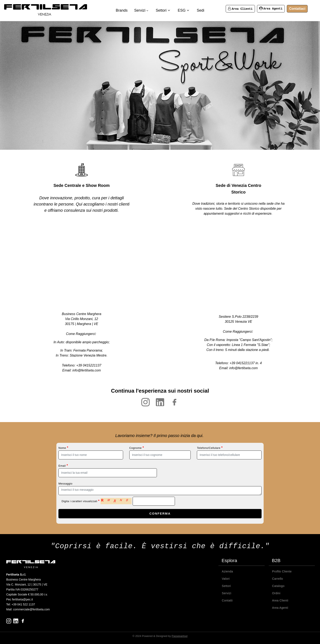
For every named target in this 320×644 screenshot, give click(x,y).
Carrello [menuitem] (278, 578)
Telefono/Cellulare (210, 448)
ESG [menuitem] (184, 10)
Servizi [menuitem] (142, 10)
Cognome (137, 448)
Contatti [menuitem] (227, 600)
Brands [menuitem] (122, 10)
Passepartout (180, 636)
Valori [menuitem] (226, 578)
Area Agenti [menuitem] (280, 607)
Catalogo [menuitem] (278, 586)
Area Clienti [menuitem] (280, 600)
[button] (160, 514)
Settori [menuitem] (163, 10)
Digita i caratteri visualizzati (81, 501)
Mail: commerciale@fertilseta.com (28, 609)
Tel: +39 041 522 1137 (21, 604)
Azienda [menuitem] (227, 571)
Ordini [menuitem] (276, 593)
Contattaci (297, 9)
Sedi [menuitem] (201, 10)
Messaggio (65, 484)
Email (63, 466)
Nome (63, 448)
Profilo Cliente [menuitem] (282, 571)
